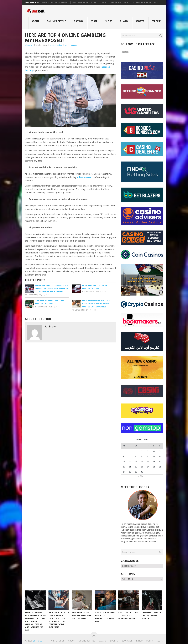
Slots (109, 21)
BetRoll (37, 641)
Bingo (124, 21)
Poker (94, 21)
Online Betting (57, 21)
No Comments (71, 45)
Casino (78, 21)
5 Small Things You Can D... (146, 3)
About (35, 21)
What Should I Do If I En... (85, 3)
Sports (140, 21)
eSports (157, 21)
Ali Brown (29, 45)
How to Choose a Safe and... (115, 3)
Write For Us (58, 641)
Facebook (125, 52)
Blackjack (127, 641)
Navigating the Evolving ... (55, 3)
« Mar (141, 476)
